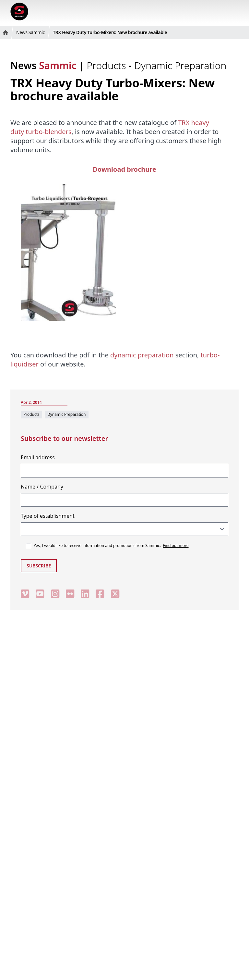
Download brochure (124, 169)
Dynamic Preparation (180, 65)
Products (108, 65)
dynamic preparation (142, 355)
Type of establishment (48, 516)
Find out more (176, 546)
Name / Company (42, 487)
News (43, 65)
